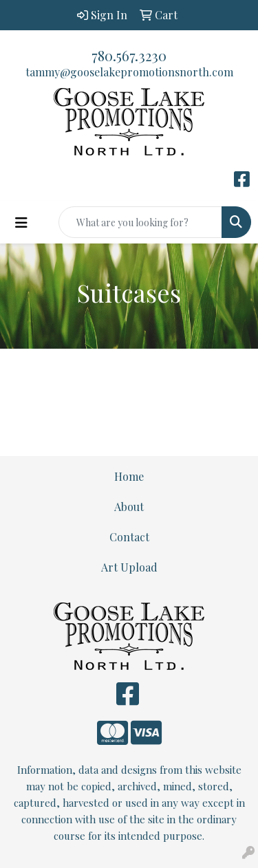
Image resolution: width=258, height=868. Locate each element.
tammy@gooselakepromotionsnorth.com (129, 72)
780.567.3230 (129, 55)
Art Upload (129, 567)
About (129, 507)
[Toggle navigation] (21, 223)
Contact (129, 537)
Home (129, 476)
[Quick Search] (140, 222)
